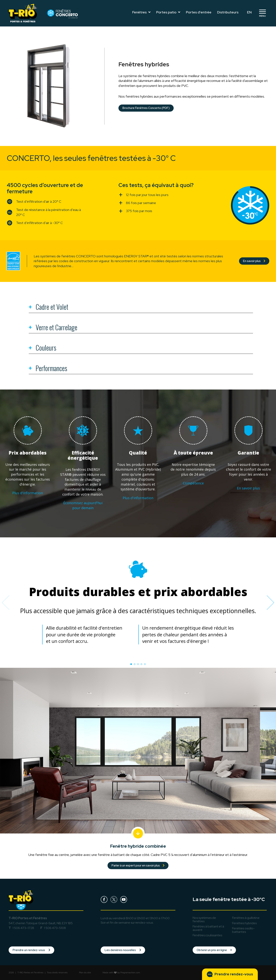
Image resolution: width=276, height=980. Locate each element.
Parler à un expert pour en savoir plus (138, 866)
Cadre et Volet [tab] (48, 307)
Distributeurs (228, 12)
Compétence (193, 483)
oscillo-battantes (243, 930)
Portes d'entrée (199, 12)
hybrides (244, 923)
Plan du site (85, 973)
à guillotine (246, 918)
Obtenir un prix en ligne (214, 950)
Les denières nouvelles (123, 950)
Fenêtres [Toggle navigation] (141, 12)
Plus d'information (28, 493)
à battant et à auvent (208, 928)
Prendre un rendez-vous (31, 950)
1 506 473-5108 (55, 928)
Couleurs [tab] (43, 348)
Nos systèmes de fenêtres (204, 919)
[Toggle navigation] (262, 13)
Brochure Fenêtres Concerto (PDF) (146, 108)
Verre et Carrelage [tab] (53, 328)
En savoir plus (254, 261)
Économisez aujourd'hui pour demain (83, 505)
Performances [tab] (48, 369)
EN (249, 12)
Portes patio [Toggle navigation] (168, 12)
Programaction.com (130, 973)
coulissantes (207, 935)
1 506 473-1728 (23, 928)
